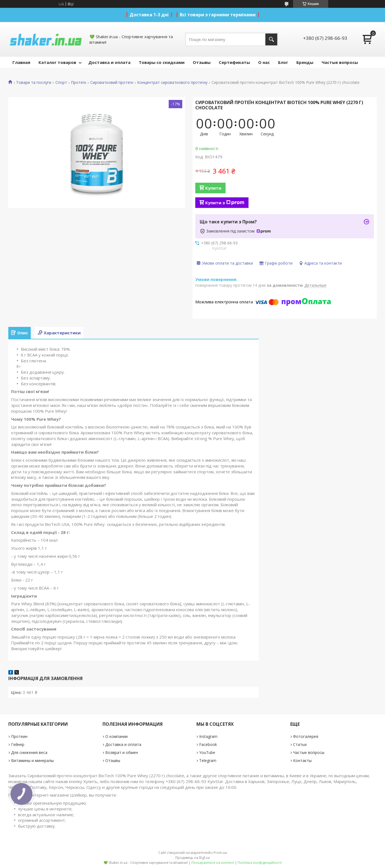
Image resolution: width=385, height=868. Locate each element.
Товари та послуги (34, 82)
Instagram (208, 736)
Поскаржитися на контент (213, 863)
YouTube (207, 752)
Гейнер (18, 744)
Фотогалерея (306, 736)
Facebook (208, 744)
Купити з (225, 203)
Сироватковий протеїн (112, 82)
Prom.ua (220, 853)
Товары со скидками (162, 62)
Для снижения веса (29, 752)
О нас (264, 62)
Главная (21, 62)
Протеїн (79, 82)
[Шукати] (271, 39)
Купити (213, 188)
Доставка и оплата (109, 62)
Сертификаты (234, 62)
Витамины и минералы (32, 760)
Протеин (19, 736)
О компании (116, 736)
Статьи (300, 744)
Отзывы (202, 62)
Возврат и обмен (122, 752)
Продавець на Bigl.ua (192, 858)
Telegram (208, 760)
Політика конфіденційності (260, 863)
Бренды (305, 62)
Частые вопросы (340, 62)
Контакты (302, 760)
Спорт (61, 82)
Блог (283, 62)
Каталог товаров (57, 62)
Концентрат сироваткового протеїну (172, 82)
